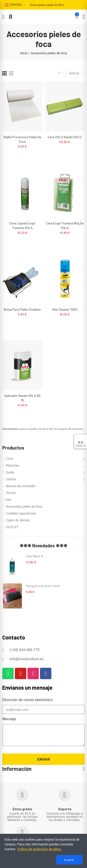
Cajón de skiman (18, 520)
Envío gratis (22, 809)
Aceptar (69, 860)
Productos (13, 448)
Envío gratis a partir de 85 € (47, 5)
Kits (9, 500)
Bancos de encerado (21, 486)
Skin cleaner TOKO (65, 309)
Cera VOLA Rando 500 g (65, 137)
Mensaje (9, 719)
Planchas (13, 465)
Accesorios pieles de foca (24, 507)
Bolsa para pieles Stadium (22, 309)
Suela (10, 472)
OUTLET (12, 527)
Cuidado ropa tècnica (21, 513)
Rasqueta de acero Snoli (43, 586)
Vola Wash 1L (35, 556)
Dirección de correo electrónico (28, 700)
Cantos (11, 479)
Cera (9, 459)
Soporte (65, 809)
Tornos (11, 493)
